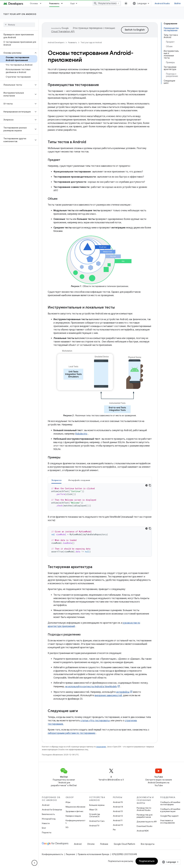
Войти (177, 3)
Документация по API (147, 822)
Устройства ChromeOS (95, 815)
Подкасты (47, 832)
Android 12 (118, 816)
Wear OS (93, 810)
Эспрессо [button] (56, 480)
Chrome (91, 844)
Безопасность (48, 814)
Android (46, 805)
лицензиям (101, 747)
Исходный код (49, 819)
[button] (17, 53)
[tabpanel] (100, 497)
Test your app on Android (20, 14)
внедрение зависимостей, (109, 695)
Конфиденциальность (75, 822)
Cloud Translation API (63, 32)
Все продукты (148, 844)
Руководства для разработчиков (145, 816)
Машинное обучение (75, 807)
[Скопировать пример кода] (150, 485)
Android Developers (56, 42)
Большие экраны (97, 805)
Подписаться (147, 861)
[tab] (56, 480)
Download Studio (144, 826)
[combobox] (107, 3)
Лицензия (70, 854)
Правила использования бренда (93, 854)
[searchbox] (19, 25)
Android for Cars (97, 821)
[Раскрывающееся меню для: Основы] (42, 3)
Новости (46, 823)
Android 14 (118, 807)
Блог (44, 828)
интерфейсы (123, 692)
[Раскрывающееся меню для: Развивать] (63, 3)
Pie (114, 830)
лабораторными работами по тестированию (72, 733)
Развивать (72, 42)
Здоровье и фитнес (74, 811)
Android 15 (118, 802)
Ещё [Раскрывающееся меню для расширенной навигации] (73, 3)
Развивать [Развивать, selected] (54, 3)
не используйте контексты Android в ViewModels (91, 687)
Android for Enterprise (52, 810)
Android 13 (118, 811)
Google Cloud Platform (124, 844)
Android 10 (118, 825)
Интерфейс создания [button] (79, 480)
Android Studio (162, 3)
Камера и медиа (73, 816)
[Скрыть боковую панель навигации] (34, 863)
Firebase (104, 844)
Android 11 (118, 820)
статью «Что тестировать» (95, 721)
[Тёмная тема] (147, 485)
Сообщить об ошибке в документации (170, 810)
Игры (68, 802)
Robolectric (81, 434)
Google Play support (169, 816)
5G (67, 827)
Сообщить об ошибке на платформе (170, 803)
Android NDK (143, 831)
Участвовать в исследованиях (168, 822)
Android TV (94, 826)
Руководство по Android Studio (144, 809)
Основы (34, 3)
